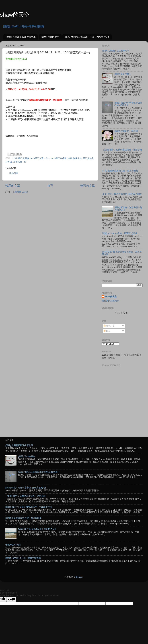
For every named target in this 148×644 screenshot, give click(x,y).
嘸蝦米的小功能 (13, 545)
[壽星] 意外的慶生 (50, 37)
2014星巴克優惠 (59, 158)
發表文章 (109, 326)
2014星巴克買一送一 (40, 158)
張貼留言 (14, 173)
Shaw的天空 (111, 297)
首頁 (50, 186)
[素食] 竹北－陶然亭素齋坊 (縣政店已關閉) (122, 194)
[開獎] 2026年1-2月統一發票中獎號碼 (24, 26)
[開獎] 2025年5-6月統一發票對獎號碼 (119, 233)
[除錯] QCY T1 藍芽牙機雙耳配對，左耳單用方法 (29, 507)
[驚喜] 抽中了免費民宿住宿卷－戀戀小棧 (122, 150)
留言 (107, 331)
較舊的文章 (87, 186)
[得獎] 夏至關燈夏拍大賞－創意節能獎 (120, 171)
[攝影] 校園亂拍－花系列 (126, 131)
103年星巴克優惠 (21, 158)
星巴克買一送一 (21, 162)
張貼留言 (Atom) (20, 192)
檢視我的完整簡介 (110, 301)
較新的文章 (13, 186)
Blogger (79, 577)
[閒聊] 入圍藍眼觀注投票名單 (21, 37)
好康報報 (77, 158)
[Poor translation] (11, 599)
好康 (70, 158)
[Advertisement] (29, 400)
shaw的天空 (15, 15)
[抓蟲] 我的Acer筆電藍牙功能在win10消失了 (87, 37)
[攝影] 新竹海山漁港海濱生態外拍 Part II (37, 529)
